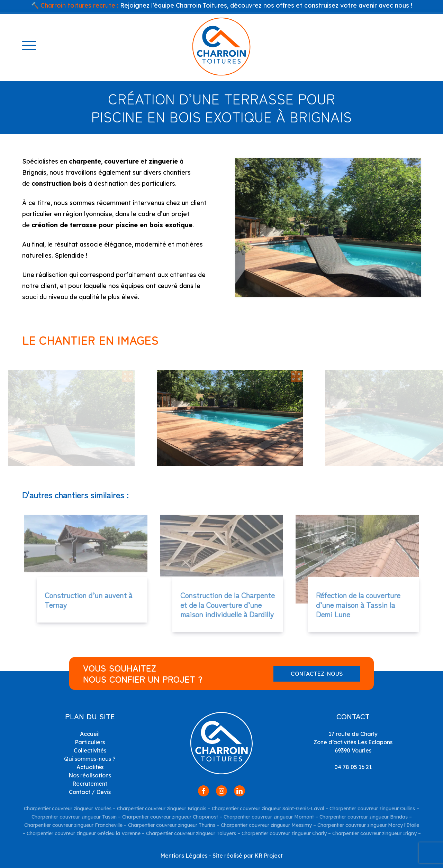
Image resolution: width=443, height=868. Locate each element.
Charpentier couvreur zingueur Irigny (374, 833)
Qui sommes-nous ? (90, 759)
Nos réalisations (90, 775)
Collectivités (90, 750)
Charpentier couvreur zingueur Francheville (73, 825)
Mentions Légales (184, 856)
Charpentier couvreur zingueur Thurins (172, 825)
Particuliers (90, 742)
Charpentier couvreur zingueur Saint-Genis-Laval (268, 809)
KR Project (269, 856)
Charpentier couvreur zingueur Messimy (266, 825)
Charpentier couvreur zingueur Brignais (162, 809)
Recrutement (90, 784)
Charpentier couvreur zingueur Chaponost (170, 817)
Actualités (90, 767)
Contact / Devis (90, 792)
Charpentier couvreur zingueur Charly (283, 833)
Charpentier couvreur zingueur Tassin (74, 817)
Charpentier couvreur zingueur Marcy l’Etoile (368, 825)
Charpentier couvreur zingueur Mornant (269, 817)
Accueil (90, 734)
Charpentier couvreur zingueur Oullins (372, 809)
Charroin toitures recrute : (79, 5)
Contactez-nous (317, 673)
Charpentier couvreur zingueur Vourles (68, 809)
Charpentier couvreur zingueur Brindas (364, 817)
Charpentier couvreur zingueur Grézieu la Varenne (84, 833)
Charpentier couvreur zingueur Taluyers (191, 833)
